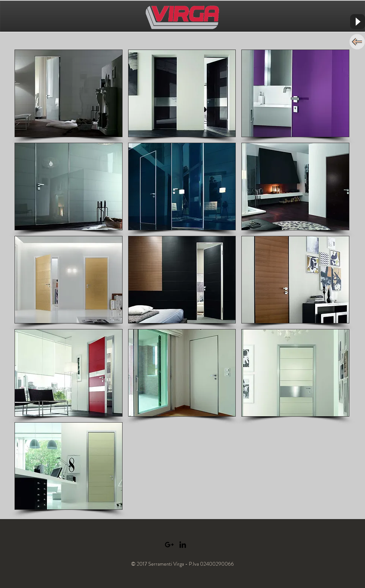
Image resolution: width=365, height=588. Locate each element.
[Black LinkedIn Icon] (183, 545)
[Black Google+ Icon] (169, 545)
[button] (69, 93)
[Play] (358, 22)
